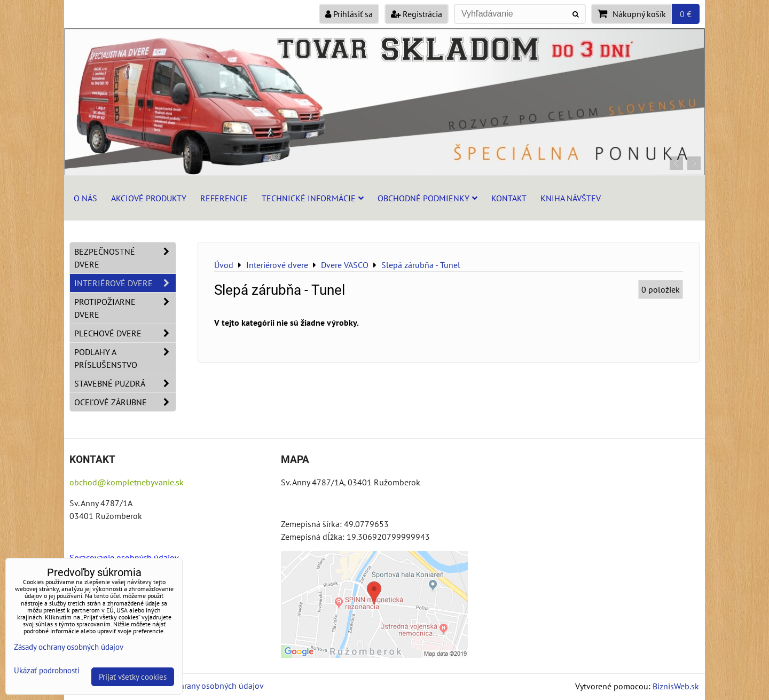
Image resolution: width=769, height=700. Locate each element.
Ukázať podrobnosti (47, 671)
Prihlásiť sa (349, 14)
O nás (85, 198)
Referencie (224, 198)
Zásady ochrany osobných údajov (204, 686)
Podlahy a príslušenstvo (125, 358)
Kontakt (509, 198)
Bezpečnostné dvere (125, 258)
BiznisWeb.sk (676, 686)
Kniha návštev (571, 198)
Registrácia (417, 14)
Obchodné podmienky (427, 198)
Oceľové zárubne (125, 402)
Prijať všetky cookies (133, 677)
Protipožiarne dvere (125, 308)
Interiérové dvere (125, 283)
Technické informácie (313, 198)
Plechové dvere (125, 333)
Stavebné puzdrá (125, 383)
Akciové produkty (149, 198)
